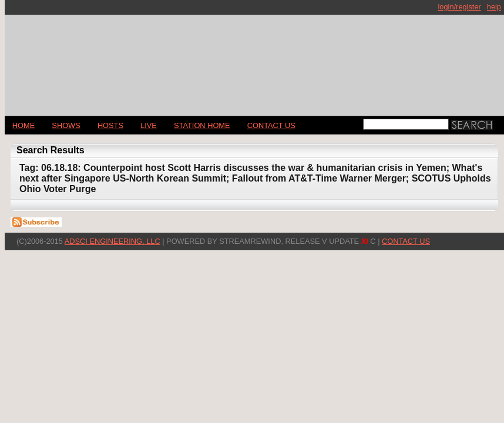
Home (23, 125)
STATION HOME (202, 125)
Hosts (110, 125)
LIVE (149, 125)
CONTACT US (271, 125)
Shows (66, 125)
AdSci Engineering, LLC (112, 241)
